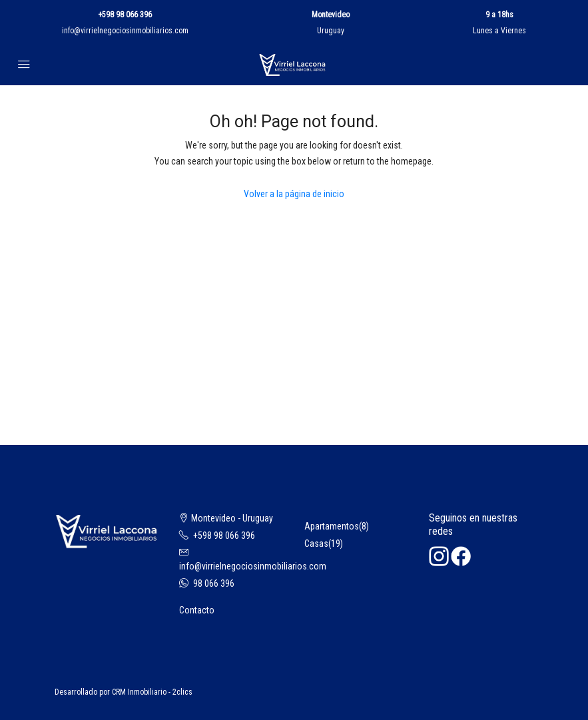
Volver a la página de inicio (294, 194)
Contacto (197, 610)
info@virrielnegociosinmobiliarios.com (125, 31)
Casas (316, 543)
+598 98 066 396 (125, 15)
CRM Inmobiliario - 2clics (152, 692)
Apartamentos (332, 526)
